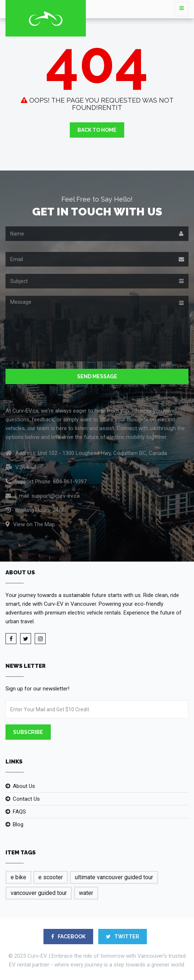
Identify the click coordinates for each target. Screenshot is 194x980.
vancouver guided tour (39, 893)
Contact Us (26, 799)
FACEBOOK (68, 937)
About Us (24, 786)
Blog (18, 824)
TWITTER (123, 937)
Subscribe (28, 732)
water (86, 893)
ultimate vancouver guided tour (114, 877)
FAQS (19, 812)
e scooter (51, 877)
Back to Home (97, 130)
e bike (18, 877)
